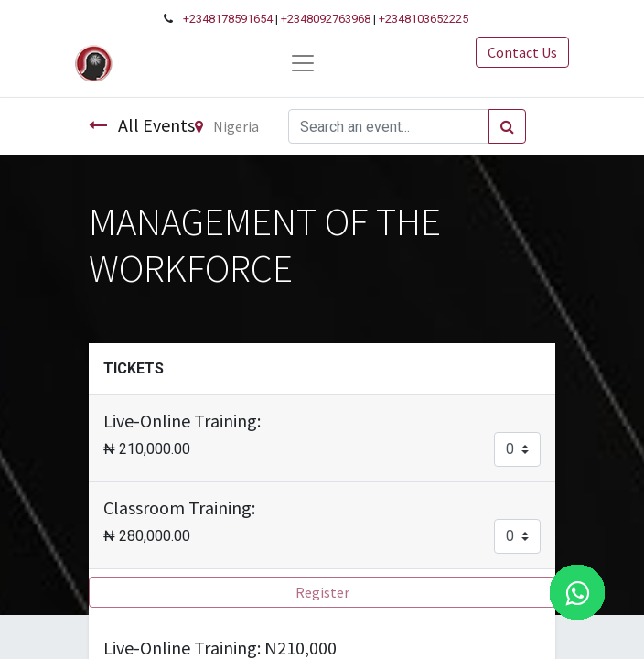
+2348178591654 (228, 19)
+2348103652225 (424, 19)
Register (322, 592)
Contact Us (522, 52)
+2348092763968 (326, 19)
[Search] (507, 126)
